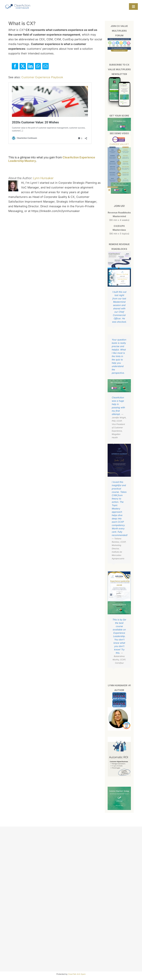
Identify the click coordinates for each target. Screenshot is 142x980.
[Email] (45, 66)
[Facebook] (15, 66)
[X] (23, 66)
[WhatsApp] (38, 66)
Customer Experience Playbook (42, 77)
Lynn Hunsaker (43, 178)
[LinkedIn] (31, 66)
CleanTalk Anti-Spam (77, 974)
